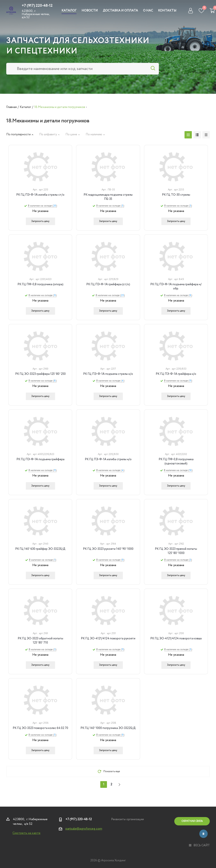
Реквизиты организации (127, 819)
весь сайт (199, 845)
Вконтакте (203, 834)
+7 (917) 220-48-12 (37, 6)
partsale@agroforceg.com (84, 829)
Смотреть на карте (26, 833)
